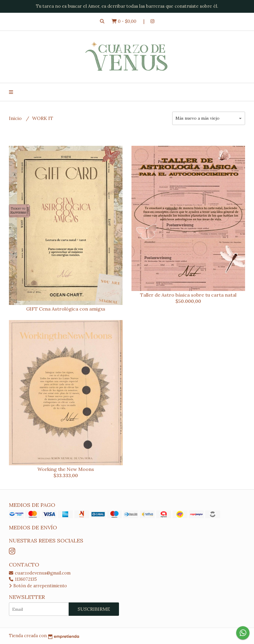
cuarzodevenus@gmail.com (40, 573)
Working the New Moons (66, 469)
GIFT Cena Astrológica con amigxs (66, 309)
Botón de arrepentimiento (38, 586)
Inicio (16, 118)
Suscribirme (94, 609)
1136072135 (23, 579)
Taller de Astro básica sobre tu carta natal (188, 295)
